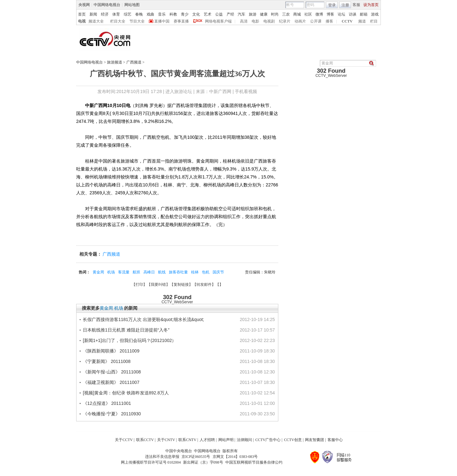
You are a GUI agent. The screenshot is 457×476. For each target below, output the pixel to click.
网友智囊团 (315, 440)
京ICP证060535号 (196, 457)
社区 (308, 14)
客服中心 (335, 440)
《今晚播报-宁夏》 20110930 (112, 414)
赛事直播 (181, 21)
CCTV (347, 21)
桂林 (195, 272)
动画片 (300, 21)
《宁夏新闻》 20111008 (107, 361)
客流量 (124, 272)
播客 (329, 21)
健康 (264, 14)
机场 (111, 272)
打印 (139, 285)
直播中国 (162, 21)
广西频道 (134, 62)
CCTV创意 (293, 440)
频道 (362, 21)
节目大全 (137, 21)
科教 (173, 14)
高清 (244, 21)
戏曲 (150, 14)
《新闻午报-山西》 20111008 (112, 372)
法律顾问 (244, 440)
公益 (219, 14)
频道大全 (96, 21)
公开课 (316, 21)
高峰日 (149, 272)
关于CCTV (124, 440)
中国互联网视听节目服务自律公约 (254, 462)
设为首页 (371, 5)
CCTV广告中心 (268, 440)
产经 (230, 14)
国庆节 (218, 272)
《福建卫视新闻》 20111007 (111, 382)
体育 (116, 14)
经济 (105, 14)
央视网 (84, 5)
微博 (319, 14)
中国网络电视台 (107, 5)
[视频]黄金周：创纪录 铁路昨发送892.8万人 (126, 393)
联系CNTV (187, 440)
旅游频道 (115, 62)
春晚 (139, 14)
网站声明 (226, 440)
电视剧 (269, 21)
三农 (286, 14)
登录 (332, 5)
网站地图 (132, 5)
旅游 (253, 14)
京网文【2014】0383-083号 (235, 457)
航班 (136, 272)
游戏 (375, 14)
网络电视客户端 (218, 21)
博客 (330, 14)
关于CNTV (166, 440)
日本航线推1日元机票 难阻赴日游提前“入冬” (126, 330)
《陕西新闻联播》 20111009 (111, 351)
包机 (206, 272)
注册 (345, 5)
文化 (196, 14)
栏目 (374, 21)
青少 (185, 14)
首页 (82, 14)
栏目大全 (118, 21)
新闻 (93, 14)
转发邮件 (204, 285)
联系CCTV (145, 440)
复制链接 (181, 285)
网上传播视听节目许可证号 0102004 (151, 462)
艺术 (208, 14)
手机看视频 (246, 91)
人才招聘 (207, 440)
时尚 (275, 14)
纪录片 (285, 21)
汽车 (242, 14)
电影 (255, 21)
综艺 (128, 14)
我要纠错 (158, 285)
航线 (162, 272)
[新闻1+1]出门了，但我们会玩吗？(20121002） (129, 340)
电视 (82, 21)
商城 (297, 14)
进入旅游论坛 (179, 91)
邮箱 (364, 14)
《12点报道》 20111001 (107, 403)
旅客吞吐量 (178, 272)
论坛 (341, 14)
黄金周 (98, 272)
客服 (356, 5)
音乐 (162, 14)
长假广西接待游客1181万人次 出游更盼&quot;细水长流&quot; (143, 319)
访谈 (353, 14)
